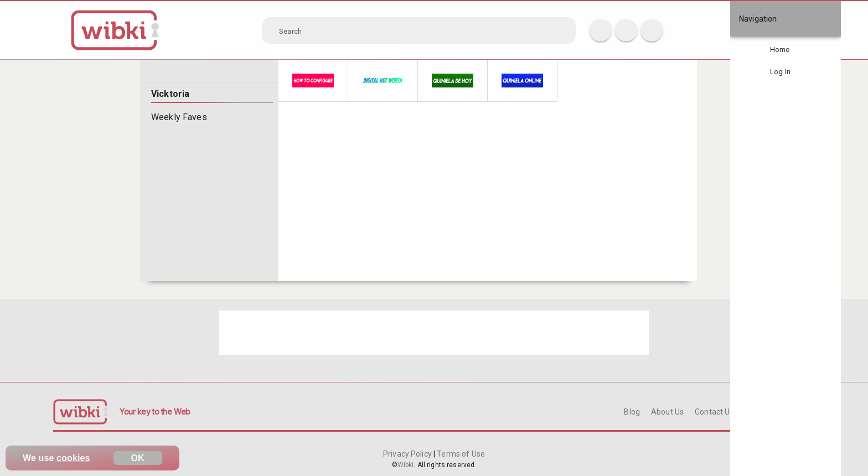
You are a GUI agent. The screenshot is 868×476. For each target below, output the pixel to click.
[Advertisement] (434, 333)
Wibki (406, 465)
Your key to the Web (155, 412)
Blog (632, 412)
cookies (73, 458)
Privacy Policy (408, 454)
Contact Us (714, 412)
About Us (667, 412)
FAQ (752, 412)
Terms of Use (460, 454)
